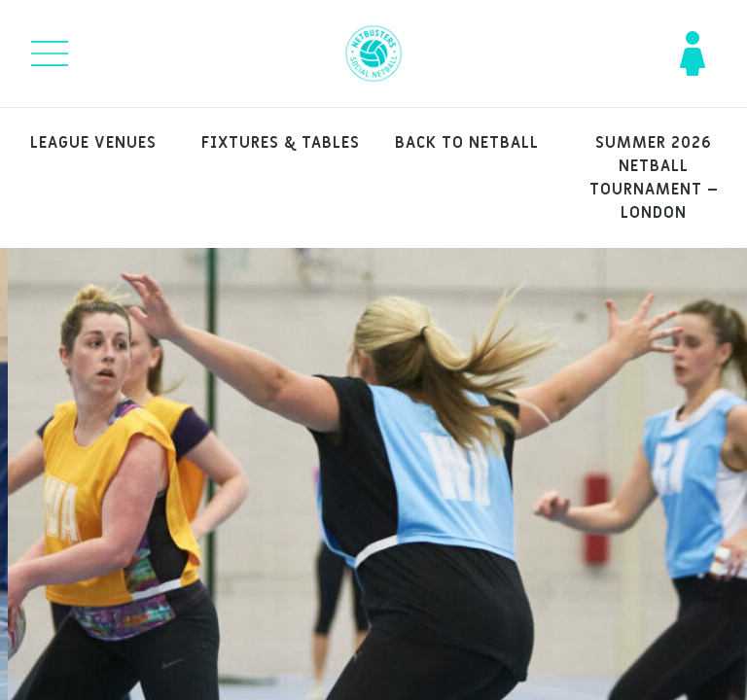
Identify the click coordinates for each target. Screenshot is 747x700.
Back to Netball (467, 143)
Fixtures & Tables (281, 143)
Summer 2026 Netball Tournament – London (654, 178)
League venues (93, 143)
